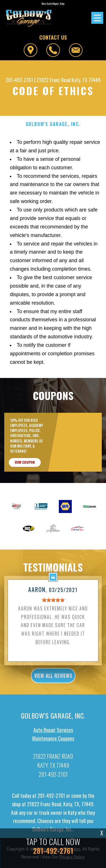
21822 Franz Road (53, 80)
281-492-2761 (19, 80)
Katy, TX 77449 (86, 80)
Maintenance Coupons (53, 743)
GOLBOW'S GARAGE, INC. (53, 124)
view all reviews (53, 680)
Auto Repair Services (53, 734)
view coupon (25, 467)
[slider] (53, 604)
